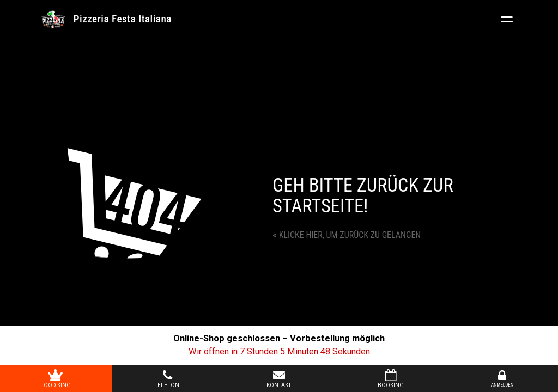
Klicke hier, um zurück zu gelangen (347, 235)
